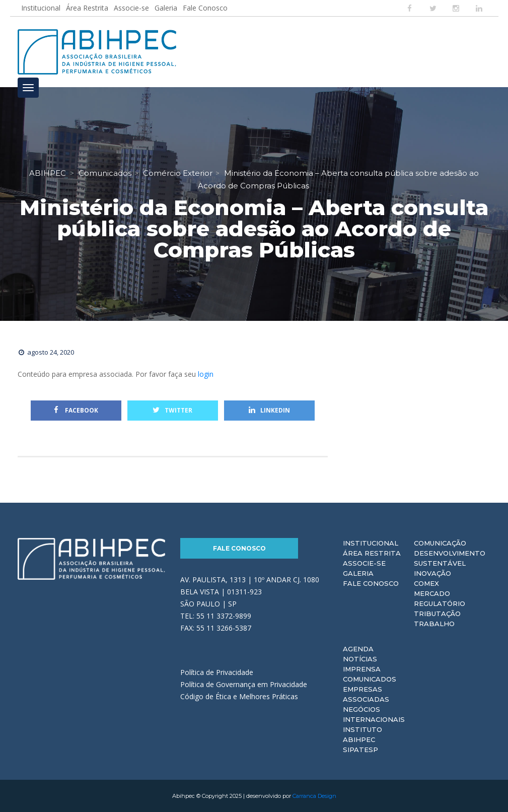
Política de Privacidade (217, 672)
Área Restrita (87, 8)
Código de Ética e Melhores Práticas (239, 696)
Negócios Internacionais (374, 714)
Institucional (41, 8)
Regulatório (440, 603)
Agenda (358, 649)
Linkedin (269, 410)
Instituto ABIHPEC (362, 734)
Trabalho (434, 624)
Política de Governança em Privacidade (244, 684)
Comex (426, 583)
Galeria (166, 8)
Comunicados (370, 679)
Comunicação (440, 543)
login (206, 374)
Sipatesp (360, 750)
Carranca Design (314, 796)
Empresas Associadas (366, 694)
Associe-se (131, 8)
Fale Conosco (205, 8)
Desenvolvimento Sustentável (450, 558)
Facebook (76, 410)
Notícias (360, 659)
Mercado (432, 593)
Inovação (432, 573)
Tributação (437, 614)
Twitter (172, 410)
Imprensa (362, 669)
